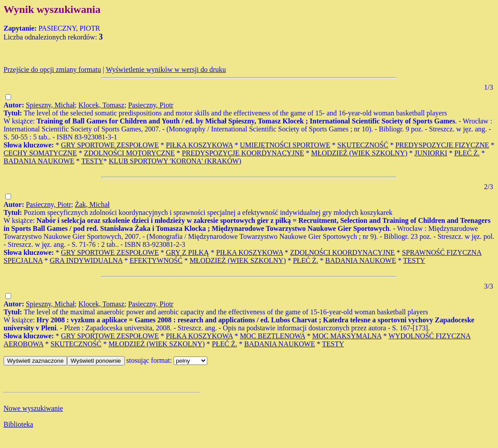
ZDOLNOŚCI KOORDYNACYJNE (343, 252)
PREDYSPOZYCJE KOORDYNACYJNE (243, 153)
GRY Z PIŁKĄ (188, 252)
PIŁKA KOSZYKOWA (200, 145)
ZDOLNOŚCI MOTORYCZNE (129, 153)
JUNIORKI (431, 153)
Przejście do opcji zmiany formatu (52, 69)
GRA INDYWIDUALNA (86, 260)
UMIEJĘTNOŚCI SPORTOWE (285, 145)
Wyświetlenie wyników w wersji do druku (166, 69)
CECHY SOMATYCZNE (40, 153)
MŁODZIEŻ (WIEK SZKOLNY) (359, 153)
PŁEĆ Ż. (467, 153)
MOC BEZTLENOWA (272, 336)
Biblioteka (18, 424)
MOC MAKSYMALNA (347, 336)
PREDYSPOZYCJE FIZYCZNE (442, 145)
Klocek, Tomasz (101, 105)
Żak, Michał (92, 204)
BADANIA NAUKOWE (39, 161)
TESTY (92, 161)
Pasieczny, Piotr (151, 105)
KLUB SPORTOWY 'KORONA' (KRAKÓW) (175, 161)
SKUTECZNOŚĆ (363, 145)
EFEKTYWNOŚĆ (156, 260)
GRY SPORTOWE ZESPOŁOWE (110, 145)
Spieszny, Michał (50, 105)
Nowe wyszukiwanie (33, 408)
